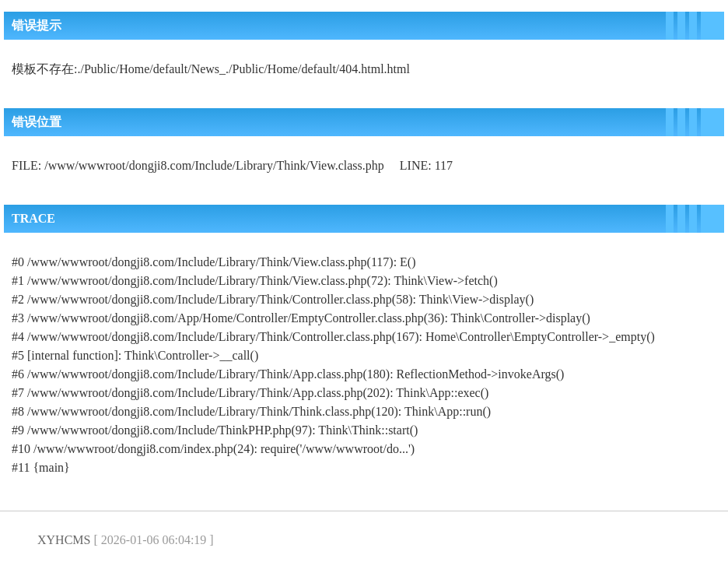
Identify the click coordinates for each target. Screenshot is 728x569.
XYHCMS (64, 540)
